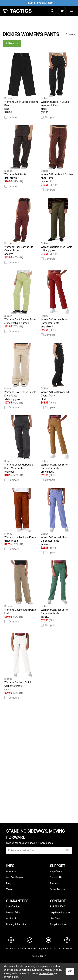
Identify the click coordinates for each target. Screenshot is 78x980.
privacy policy (11, 977)
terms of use (46, 973)
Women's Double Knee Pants (58, 225)
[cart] (62, 11)
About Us (11, 872)
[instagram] (11, 941)
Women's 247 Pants (22, 152)
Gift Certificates (15, 877)
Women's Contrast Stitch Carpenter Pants (58, 299)
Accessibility (34, 949)
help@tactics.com (60, 913)
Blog (9, 883)
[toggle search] (52, 11)
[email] (39, 850)
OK (70, 972)
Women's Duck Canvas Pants (22, 297)
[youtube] (48, 941)
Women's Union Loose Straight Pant (22, 82)
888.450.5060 (57, 907)
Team (9, 889)
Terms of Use (49, 949)
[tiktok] (30, 941)
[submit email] (68, 849)
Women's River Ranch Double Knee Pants (58, 154)
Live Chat (55, 919)
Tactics (17, 11)
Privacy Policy (65, 949)
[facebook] (67, 941)
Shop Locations (58, 925)
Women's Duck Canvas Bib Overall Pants (22, 227)
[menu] (72, 11)
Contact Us (56, 877)
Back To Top (39, 956)
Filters (12, 43)
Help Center (56, 872)
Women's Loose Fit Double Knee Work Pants (58, 82)
